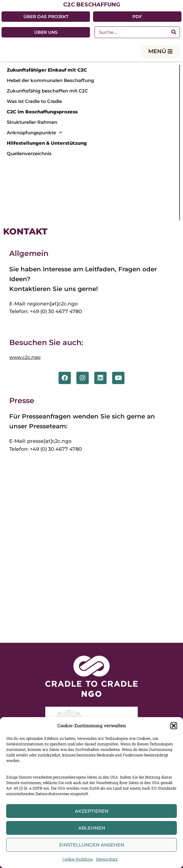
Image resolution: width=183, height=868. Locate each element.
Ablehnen (92, 828)
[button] (174, 726)
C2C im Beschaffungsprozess (42, 112)
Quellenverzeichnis (29, 153)
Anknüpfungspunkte (34, 133)
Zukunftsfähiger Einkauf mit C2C (47, 70)
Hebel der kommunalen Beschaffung (50, 80)
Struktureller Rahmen (32, 122)
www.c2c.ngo (25, 357)
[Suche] (174, 32)
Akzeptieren (92, 811)
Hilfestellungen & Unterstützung (47, 143)
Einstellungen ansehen (92, 845)
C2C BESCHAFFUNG (92, 5)
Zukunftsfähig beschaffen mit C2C (47, 91)
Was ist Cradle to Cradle (34, 101)
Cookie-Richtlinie (77, 859)
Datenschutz (107, 859)
